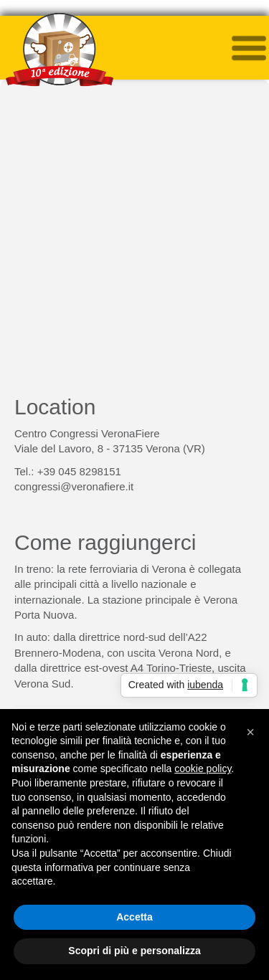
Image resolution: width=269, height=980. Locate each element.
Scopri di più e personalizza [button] (134, 951)
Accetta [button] (134, 917)
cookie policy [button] (203, 769)
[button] (250, 732)
